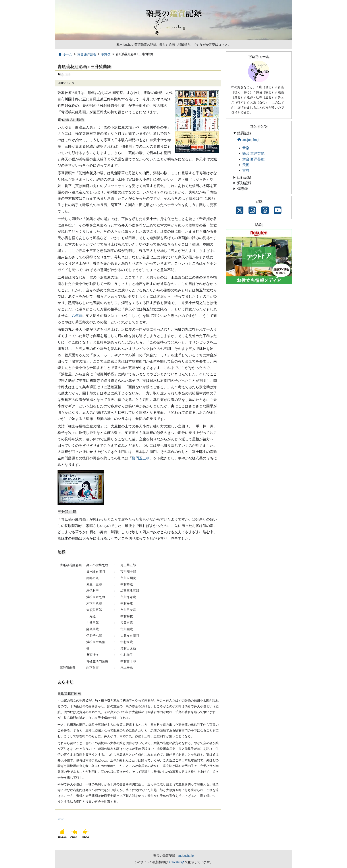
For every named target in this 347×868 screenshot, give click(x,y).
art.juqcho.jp (249, 140)
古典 (246, 171)
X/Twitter (174, 862)
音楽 (246, 148)
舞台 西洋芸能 (253, 159)
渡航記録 (244, 183)
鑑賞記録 (244, 133)
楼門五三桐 (141, 458)
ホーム (65, 54)
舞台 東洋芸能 (87, 54)
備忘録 (243, 189)
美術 (246, 165)
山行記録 (244, 177)
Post (61, 819)
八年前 (77, 316)
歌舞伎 (106, 54)
